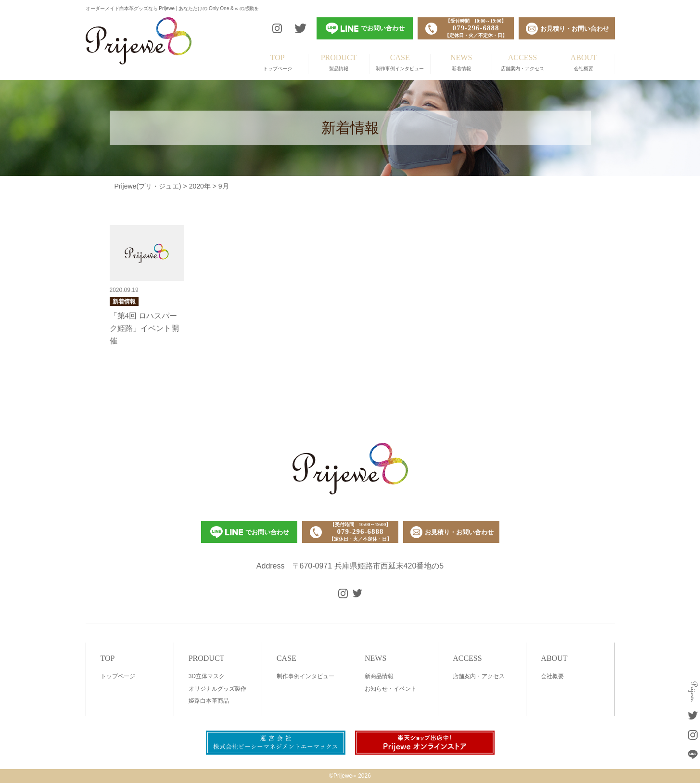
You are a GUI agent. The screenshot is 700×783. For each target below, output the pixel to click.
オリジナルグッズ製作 (217, 689)
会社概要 (584, 63)
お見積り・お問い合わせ (452, 532)
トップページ (278, 63)
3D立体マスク (207, 676)
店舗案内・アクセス (522, 63)
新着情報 (461, 63)
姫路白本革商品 (209, 701)
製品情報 (339, 63)
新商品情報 (379, 676)
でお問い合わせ (250, 532)
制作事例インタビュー (400, 63)
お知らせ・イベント (391, 689)
